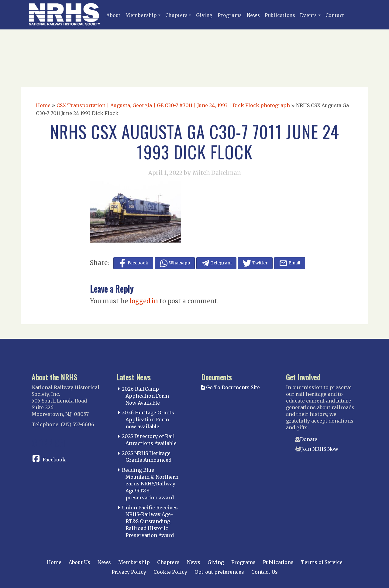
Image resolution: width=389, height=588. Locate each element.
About (114, 15)
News (253, 15)
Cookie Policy (170, 572)
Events (308, 15)
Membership (141, 15)
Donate (309, 439)
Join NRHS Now (320, 449)
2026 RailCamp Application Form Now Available (145, 396)
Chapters (177, 15)
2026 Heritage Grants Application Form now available (148, 420)
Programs (230, 15)
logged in (144, 301)
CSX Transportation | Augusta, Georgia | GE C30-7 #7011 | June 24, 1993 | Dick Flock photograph (173, 105)
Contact (335, 15)
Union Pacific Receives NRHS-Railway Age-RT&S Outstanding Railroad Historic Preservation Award (150, 521)
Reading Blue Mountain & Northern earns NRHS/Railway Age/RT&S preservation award (150, 484)
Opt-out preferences (219, 572)
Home (43, 105)
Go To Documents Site (231, 387)
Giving (204, 15)
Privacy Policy (129, 572)
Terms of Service (322, 562)
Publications (280, 15)
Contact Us (265, 572)
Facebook (54, 460)
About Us (79, 562)
